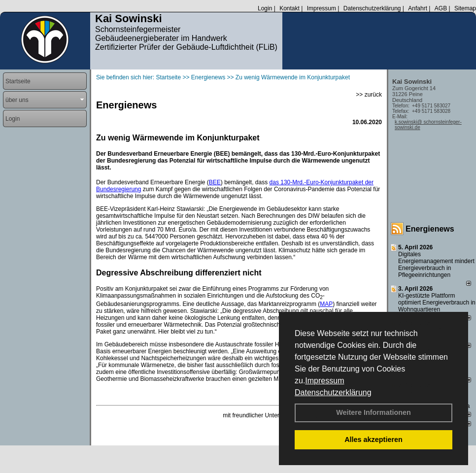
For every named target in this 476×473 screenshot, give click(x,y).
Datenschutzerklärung (333, 392)
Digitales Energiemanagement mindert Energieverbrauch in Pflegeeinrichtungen (436, 265)
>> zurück (369, 95)
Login (265, 8)
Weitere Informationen (374, 412)
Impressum (324, 381)
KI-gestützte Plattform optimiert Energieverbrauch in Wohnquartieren (437, 303)
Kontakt (289, 8)
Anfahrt (418, 8)
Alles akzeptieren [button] (374, 439)
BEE (215, 182)
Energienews (430, 229)
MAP (326, 304)
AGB (441, 8)
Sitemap (465, 8)
